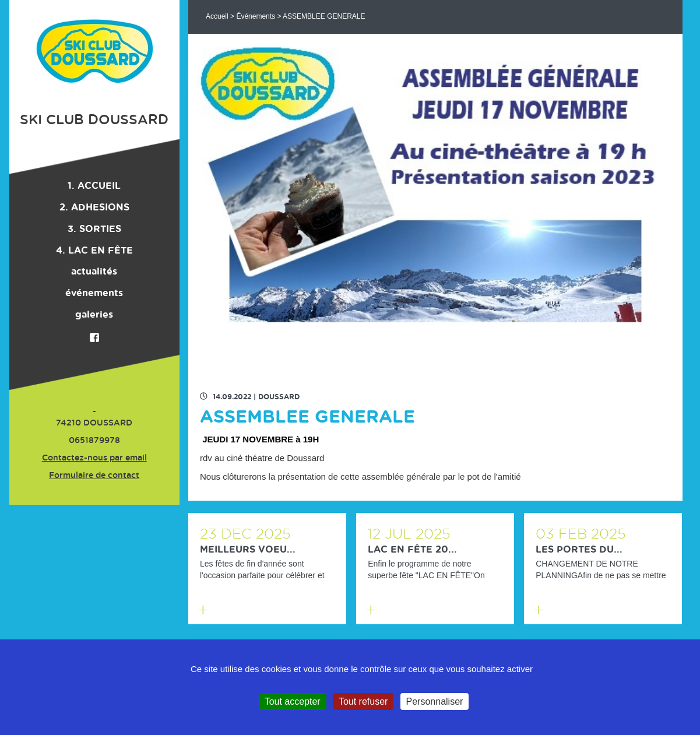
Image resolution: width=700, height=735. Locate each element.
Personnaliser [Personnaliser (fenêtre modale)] (435, 701)
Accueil (217, 16)
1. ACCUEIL (94, 186)
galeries (94, 315)
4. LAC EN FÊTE (94, 251)
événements (94, 293)
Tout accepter (293, 701)
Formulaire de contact (94, 476)
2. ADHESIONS (94, 208)
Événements (256, 16)
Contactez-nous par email (94, 458)
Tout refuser (363, 701)
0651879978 (94, 441)
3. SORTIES (94, 229)
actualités (94, 272)
